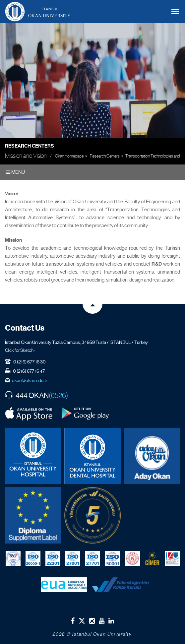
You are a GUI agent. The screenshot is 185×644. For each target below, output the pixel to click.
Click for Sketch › (20, 350)
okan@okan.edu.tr (30, 380)
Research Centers (30, 146)
